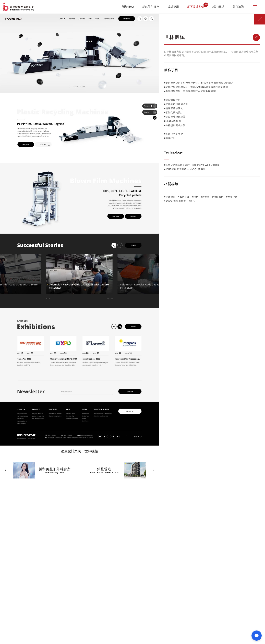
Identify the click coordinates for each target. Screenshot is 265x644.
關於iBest (128, 7)
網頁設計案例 (196, 7)
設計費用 (173, 7)
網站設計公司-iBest (19, 7)
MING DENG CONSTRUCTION (104, 473)
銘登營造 (104, 469)
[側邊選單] (255, 7)
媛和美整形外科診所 (55, 469)
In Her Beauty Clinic (55, 473)
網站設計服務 (151, 7)
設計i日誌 (218, 7)
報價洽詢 (238, 7)
